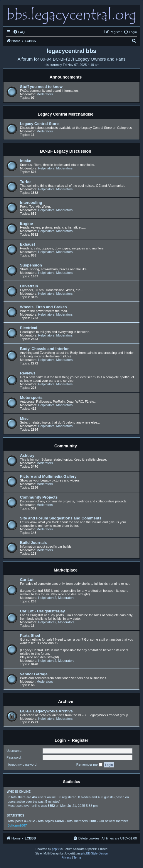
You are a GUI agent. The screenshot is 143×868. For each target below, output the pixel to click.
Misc (24, 418)
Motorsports (31, 398)
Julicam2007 (17, 825)
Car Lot (27, 580)
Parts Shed (30, 635)
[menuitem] (19, 32)
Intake (26, 161)
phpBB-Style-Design (95, 853)
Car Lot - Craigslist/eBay (42, 611)
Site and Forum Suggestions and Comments (61, 518)
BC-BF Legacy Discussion (65, 151)
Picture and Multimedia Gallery (48, 476)
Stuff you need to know (41, 87)
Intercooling (31, 203)
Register (80, 740)
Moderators (45, 94)
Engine (26, 223)
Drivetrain (29, 286)
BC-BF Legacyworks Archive (46, 711)
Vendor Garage (34, 674)
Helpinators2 (47, 598)
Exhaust (27, 244)
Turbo (25, 182)
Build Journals (33, 543)
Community (66, 446)
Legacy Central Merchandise (66, 114)
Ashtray (27, 455)
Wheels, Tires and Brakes (43, 307)
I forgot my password (21, 764)
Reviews (28, 373)
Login (60, 740)
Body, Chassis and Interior (44, 349)
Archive (66, 702)
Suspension (31, 265)
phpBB (56, 849)
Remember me (89, 765)
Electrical (29, 328)
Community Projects (39, 497)
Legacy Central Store (39, 124)
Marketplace (66, 570)
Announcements (66, 77)
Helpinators (46, 168)
